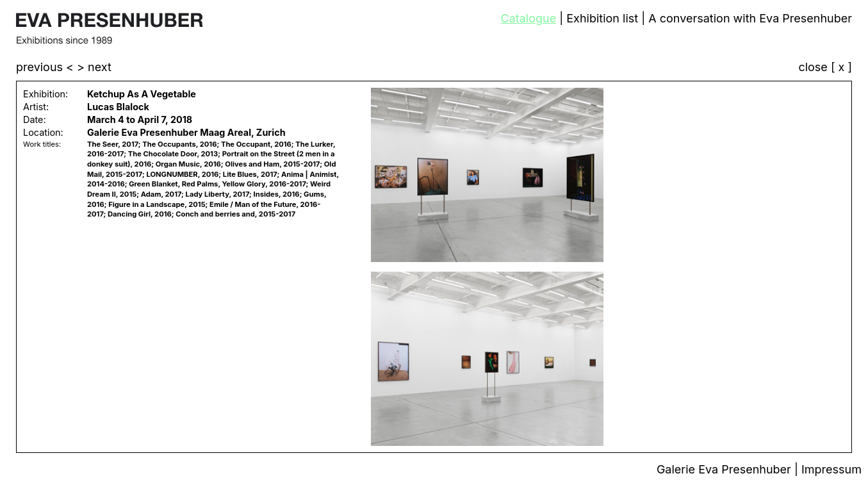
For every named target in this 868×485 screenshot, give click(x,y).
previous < (46, 67)
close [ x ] (825, 68)
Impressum (831, 469)
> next (94, 67)
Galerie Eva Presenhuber (725, 469)
